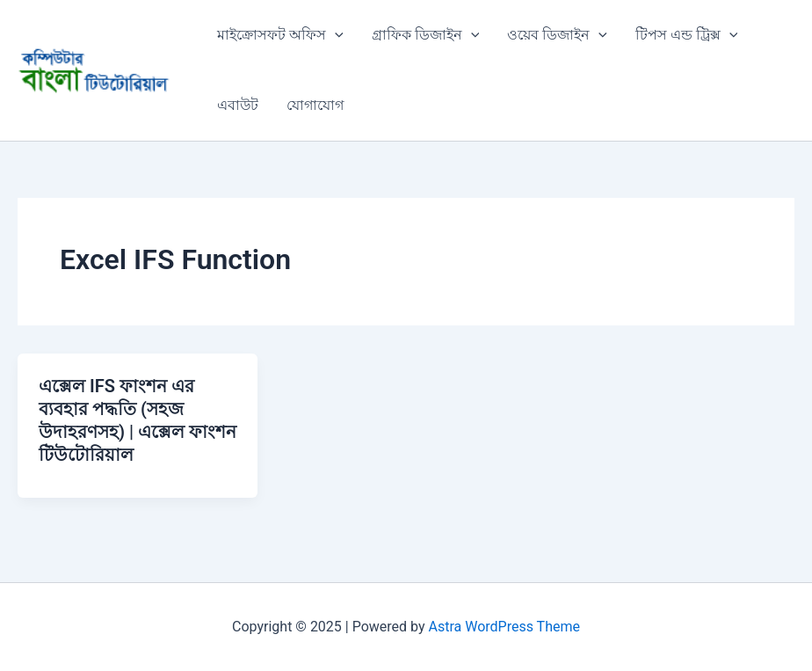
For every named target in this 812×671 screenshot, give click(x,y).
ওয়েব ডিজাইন (557, 35)
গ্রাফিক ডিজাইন (426, 35)
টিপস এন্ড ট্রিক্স (687, 35)
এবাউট (238, 105)
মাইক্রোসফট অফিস (280, 35)
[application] (335, 35)
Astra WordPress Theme (504, 627)
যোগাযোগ (315, 105)
